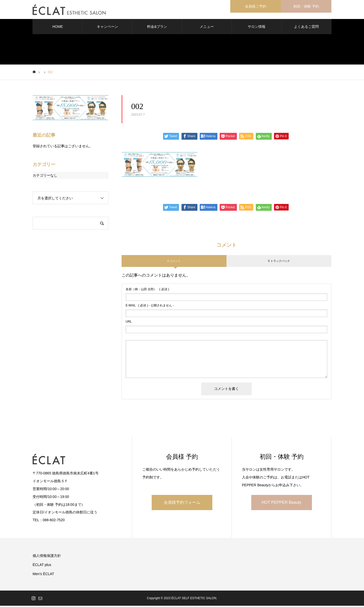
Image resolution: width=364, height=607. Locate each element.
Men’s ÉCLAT (43, 575)
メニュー (207, 28)
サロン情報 (257, 28)
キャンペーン (107, 28)
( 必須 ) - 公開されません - (150, 307)
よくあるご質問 (306, 28)
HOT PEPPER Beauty (281, 503)
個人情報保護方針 (47, 557)
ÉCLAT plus (42, 566)
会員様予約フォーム (182, 503)
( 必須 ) (147, 290)
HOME (58, 28)
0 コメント (174, 262)
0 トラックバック (279, 262)
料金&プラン (157, 28)
